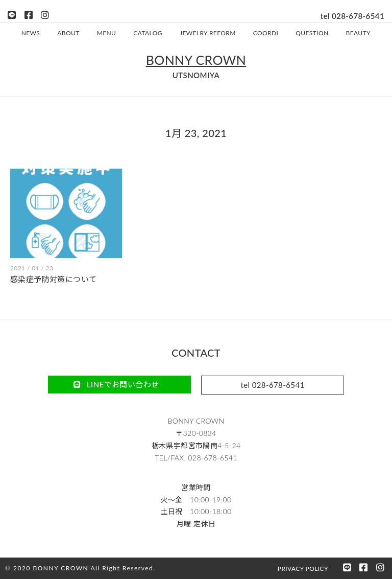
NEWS (31, 32)
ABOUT (68, 32)
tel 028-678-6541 (352, 16)
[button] (119, 384)
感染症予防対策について (53, 279)
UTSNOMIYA (196, 75)
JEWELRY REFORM (208, 32)
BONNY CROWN (196, 59)
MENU (107, 32)
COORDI (266, 32)
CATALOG (148, 32)
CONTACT (196, 352)
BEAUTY (358, 32)
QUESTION (312, 32)
